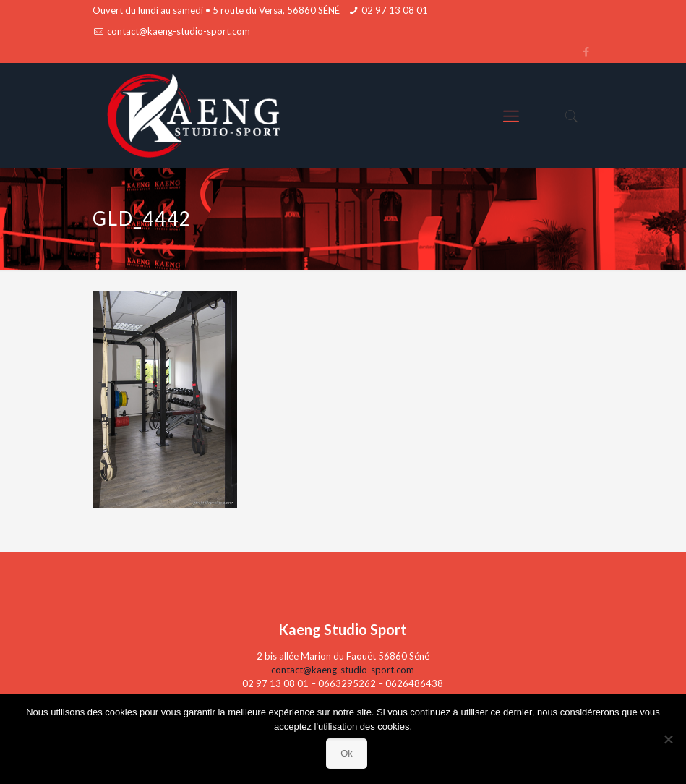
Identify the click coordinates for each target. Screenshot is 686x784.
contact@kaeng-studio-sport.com (179, 31)
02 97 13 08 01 (395, 10)
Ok (347, 753)
